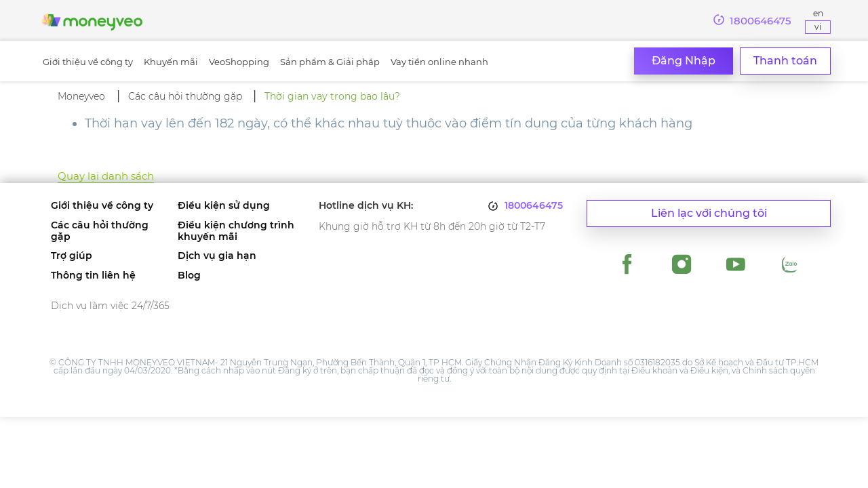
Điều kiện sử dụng (224, 206)
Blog (189, 276)
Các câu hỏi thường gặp (100, 231)
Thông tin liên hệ (93, 276)
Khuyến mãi (171, 62)
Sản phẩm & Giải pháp (330, 62)
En (818, 13)
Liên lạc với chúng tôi (709, 213)
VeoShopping (239, 62)
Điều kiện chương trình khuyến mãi (236, 231)
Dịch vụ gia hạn (217, 256)
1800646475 (534, 206)
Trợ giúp (72, 256)
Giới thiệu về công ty (88, 62)
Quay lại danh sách (106, 176)
